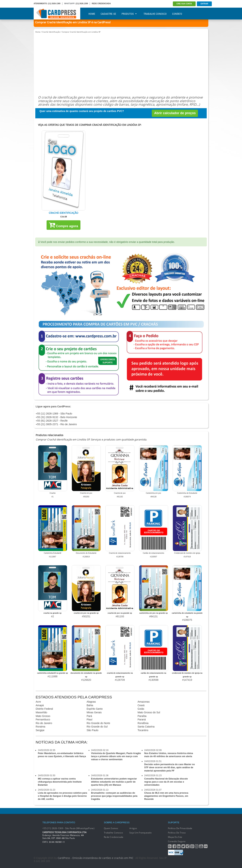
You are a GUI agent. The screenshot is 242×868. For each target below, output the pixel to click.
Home (92, 14)
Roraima (40, 727)
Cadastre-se (108, 14)
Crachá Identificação (51, 32)
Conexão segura (177, 841)
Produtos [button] (129, 14)
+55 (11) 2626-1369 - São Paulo (54, 414)
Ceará (141, 705)
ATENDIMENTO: (41, 4)
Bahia (90, 705)
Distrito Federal (44, 709)
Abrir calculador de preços (175, 113)
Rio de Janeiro (44, 723)
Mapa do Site (175, 837)
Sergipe (40, 730)
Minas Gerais (94, 712)
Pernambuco (43, 719)
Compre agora (64, 225)
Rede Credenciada (114, 837)
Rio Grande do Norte (98, 723)
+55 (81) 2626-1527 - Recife (52, 421)
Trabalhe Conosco (155, 14)
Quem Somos (111, 828)
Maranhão (41, 712)
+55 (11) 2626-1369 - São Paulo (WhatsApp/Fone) (68, 828)
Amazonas (144, 702)
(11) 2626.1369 (82, 4)
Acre (38, 702)
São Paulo (93, 730)
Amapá (40, 705)
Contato (177, 14)
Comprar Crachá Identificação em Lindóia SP (81, 32)
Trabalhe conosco (113, 833)
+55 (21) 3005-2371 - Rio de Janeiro (56, 424)
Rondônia (143, 723)
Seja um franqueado (140, 833)
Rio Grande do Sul (97, 727)
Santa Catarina (146, 727)
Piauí (90, 719)
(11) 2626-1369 (54, 4)
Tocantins (143, 730)
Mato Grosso (43, 716)
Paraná (142, 719)
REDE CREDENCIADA (101, 4)
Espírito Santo (95, 709)
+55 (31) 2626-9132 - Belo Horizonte (56, 417)
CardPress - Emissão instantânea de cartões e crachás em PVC (96, 858)
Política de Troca (177, 833)
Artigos (133, 828)
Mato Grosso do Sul (149, 712)
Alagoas (91, 702)
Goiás (141, 709)
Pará (89, 716)
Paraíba (142, 716)
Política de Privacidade (180, 828)
